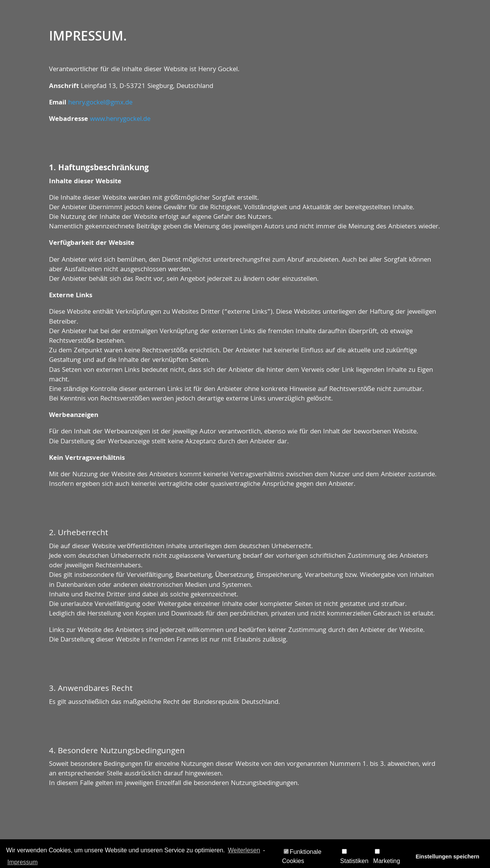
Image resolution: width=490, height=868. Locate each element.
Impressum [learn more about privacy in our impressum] (22, 862)
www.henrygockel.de (120, 120)
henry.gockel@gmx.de (100, 103)
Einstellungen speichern (448, 857)
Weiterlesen (244, 850)
